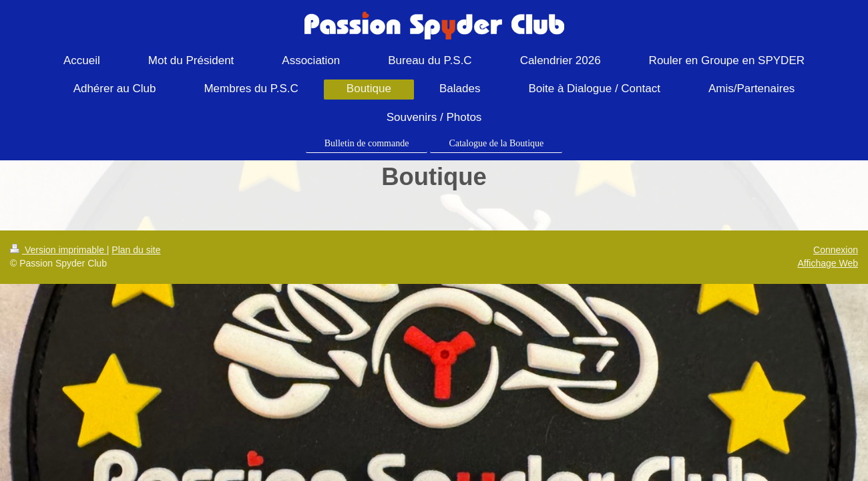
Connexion (836, 250)
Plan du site (136, 250)
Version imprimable (58, 250)
